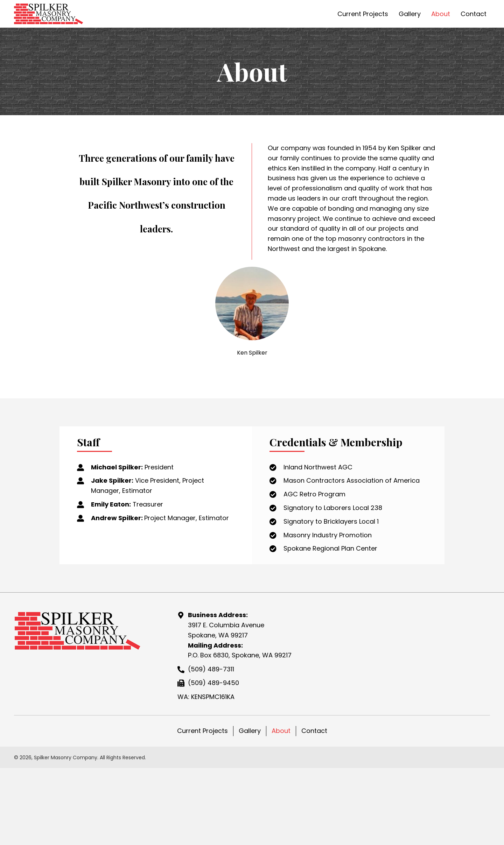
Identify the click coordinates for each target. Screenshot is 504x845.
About (281, 776)
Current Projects (202, 776)
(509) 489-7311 (211, 714)
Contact (314, 776)
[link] (363, 13)
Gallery (250, 776)
